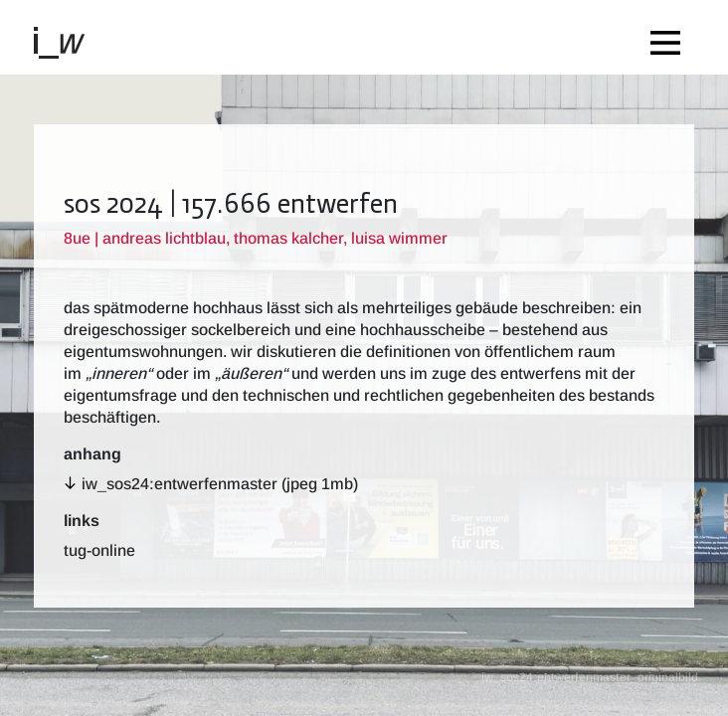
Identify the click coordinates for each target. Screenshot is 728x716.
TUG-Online (99, 550)
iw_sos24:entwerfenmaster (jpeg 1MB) (220, 484)
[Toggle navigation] (670, 37)
